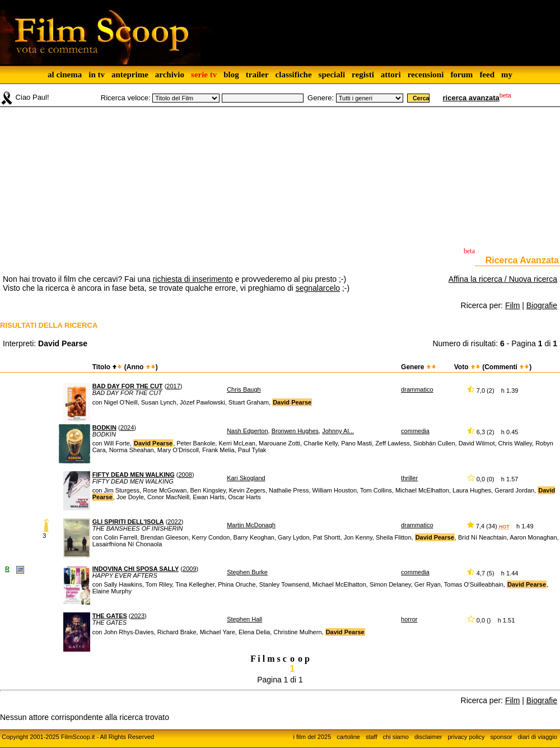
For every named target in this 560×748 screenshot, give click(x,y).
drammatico (417, 389)
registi (363, 75)
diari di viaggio (538, 737)
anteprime (130, 75)
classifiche (294, 75)
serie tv (204, 75)
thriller (409, 478)
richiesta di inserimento (193, 279)
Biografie (542, 305)
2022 (174, 522)
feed (487, 75)
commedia (415, 431)
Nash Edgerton (247, 431)
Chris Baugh (244, 389)
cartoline (348, 737)
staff (372, 737)
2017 (173, 386)
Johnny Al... (338, 431)
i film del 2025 (312, 737)
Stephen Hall (244, 619)
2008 (185, 475)
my (507, 75)
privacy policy (466, 737)
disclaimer (428, 737)
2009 (189, 569)
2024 (127, 428)
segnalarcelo (318, 288)
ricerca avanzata (471, 98)
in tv (97, 75)
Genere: (321, 98)
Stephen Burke (247, 572)
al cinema (65, 75)
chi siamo (396, 737)
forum (461, 75)
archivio (170, 75)
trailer (257, 75)
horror (409, 619)
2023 (138, 616)
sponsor (501, 737)
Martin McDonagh (251, 525)
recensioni (426, 75)
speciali (332, 75)
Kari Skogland (246, 478)
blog (231, 75)
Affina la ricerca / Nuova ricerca (503, 279)
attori (391, 75)
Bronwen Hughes (295, 431)
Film (512, 305)
